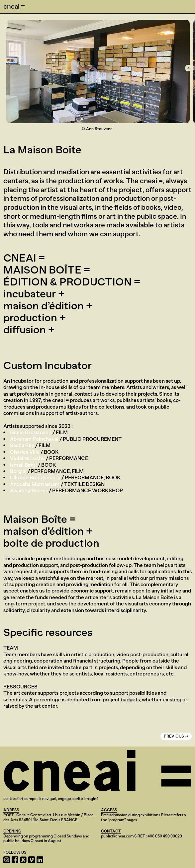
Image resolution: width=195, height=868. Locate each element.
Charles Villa (25, 452)
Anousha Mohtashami (35, 484)
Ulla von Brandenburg (35, 477)
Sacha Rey (22, 445)
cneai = (14, 6)
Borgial (18, 471)
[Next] (188, 68)
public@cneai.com (117, 836)
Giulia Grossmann (31, 432)
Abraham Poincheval (34, 439)
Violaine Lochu (27, 458)
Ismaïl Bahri (23, 465)
